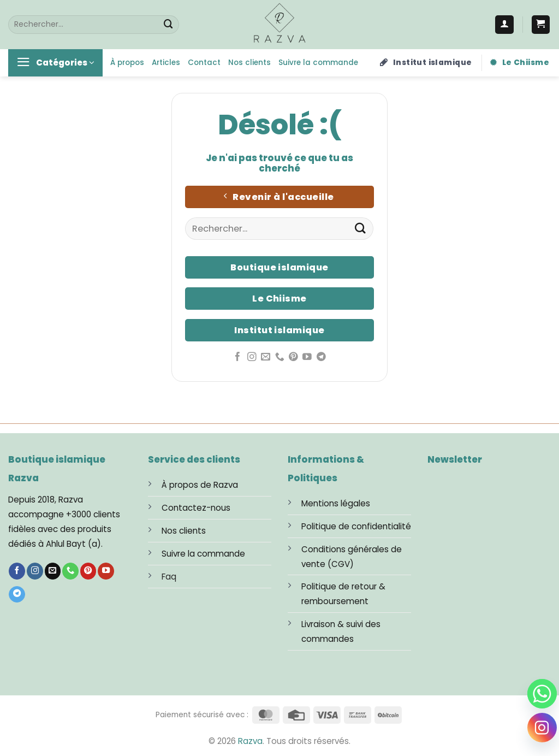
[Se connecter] (504, 25)
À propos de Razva (200, 485)
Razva (250, 741)
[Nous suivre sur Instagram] (252, 358)
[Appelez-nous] (280, 358)
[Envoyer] (169, 24)
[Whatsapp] (542, 694)
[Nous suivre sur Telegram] (321, 358)
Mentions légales (336, 503)
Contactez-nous (196, 508)
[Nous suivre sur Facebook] (238, 358)
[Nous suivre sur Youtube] (307, 358)
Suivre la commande (318, 63)
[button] (541, 25)
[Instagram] (542, 728)
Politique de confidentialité (356, 526)
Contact (204, 63)
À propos (127, 63)
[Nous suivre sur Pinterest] (293, 358)
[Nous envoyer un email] (266, 358)
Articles (166, 63)
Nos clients (249, 63)
